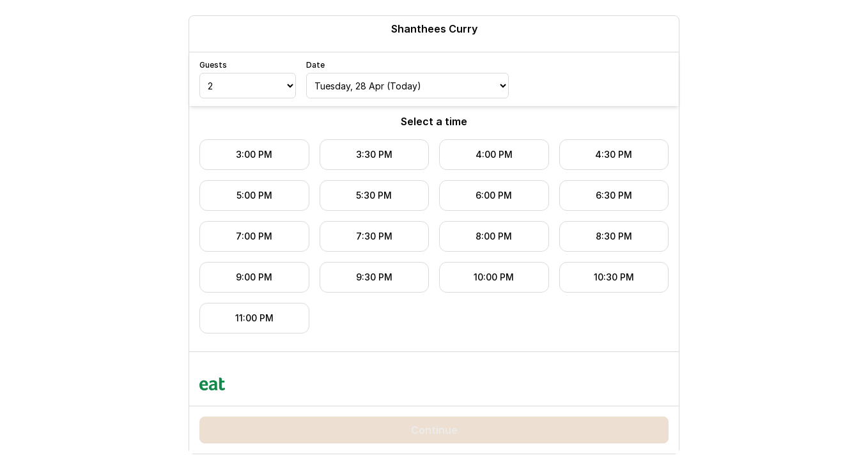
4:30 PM (614, 154)
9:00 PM (254, 277)
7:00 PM (254, 236)
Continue (434, 430)
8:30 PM (614, 236)
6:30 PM (614, 195)
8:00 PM (494, 236)
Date (315, 65)
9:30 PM (374, 277)
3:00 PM (254, 154)
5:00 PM (254, 195)
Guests (213, 65)
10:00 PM (494, 277)
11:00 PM (254, 318)
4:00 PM (494, 154)
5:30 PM (374, 195)
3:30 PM (374, 154)
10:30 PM (614, 277)
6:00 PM (494, 195)
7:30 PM (374, 236)
